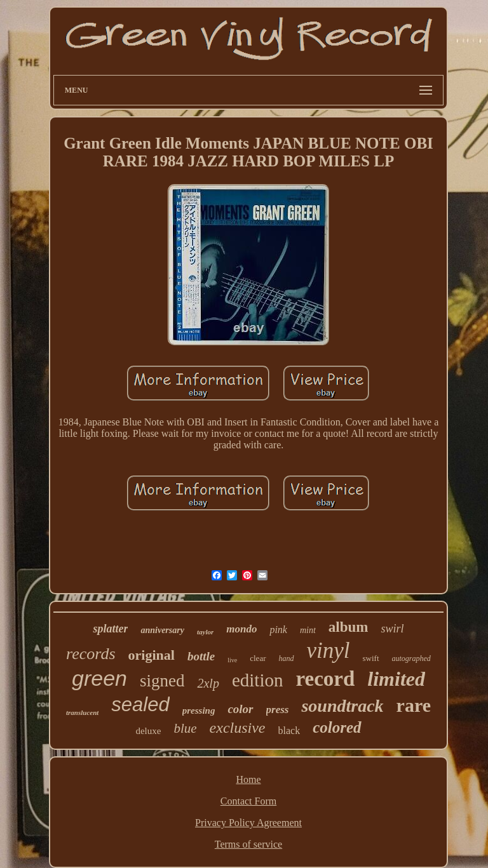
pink (278, 630)
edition (258, 680)
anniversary (162, 630)
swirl (392, 629)
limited (396, 679)
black (289, 731)
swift (371, 658)
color (240, 709)
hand (287, 658)
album (349, 627)
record (325, 679)
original (152, 655)
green (99, 678)
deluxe (148, 731)
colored (337, 727)
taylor (205, 632)
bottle (201, 656)
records (91, 654)
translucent (82, 712)
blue (185, 728)
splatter (110, 629)
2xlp (208, 683)
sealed (140, 704)
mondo (241, 629)
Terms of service (248, 844)
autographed (411, 658)
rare (414, 705)
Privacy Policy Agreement (248, 823)
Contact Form (248, 801)
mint (308, 630)
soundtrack (342, 706)
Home (248, 779)
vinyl (329, 651)
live (232, 660)
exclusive (238, 728)
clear (258, 658)
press (278, 710)
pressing (199, 711)
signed (162, 681)
